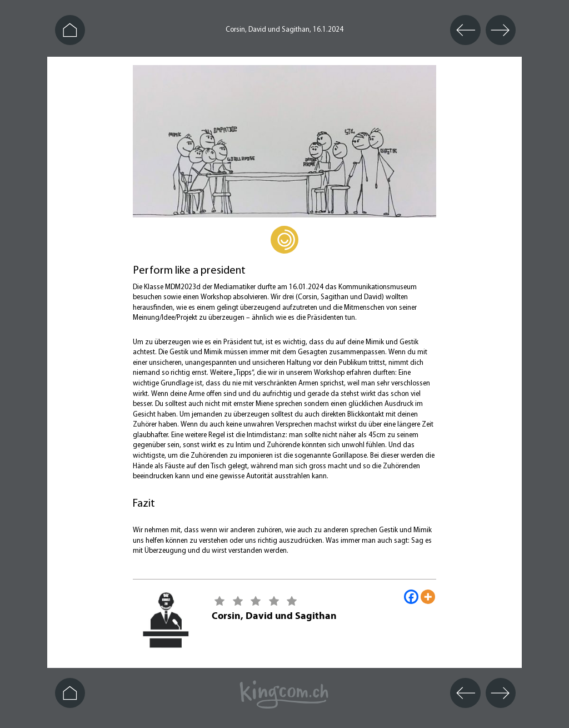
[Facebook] (411, 597)
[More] (428, 597)
